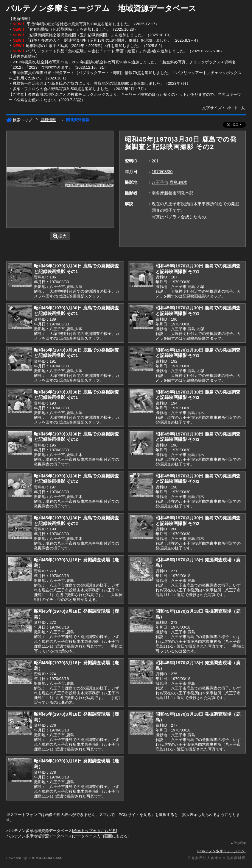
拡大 (60, 236)
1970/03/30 (162, 172)
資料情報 (48, 120)
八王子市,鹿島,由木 (169, 182)
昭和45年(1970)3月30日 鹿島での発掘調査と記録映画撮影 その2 (198, 395)
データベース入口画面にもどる (100, 836)
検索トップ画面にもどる (95, 831)
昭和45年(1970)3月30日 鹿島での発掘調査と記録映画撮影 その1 (76, 269)
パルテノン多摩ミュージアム (221, 851)
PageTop (240, 843)
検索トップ (19, 120)
